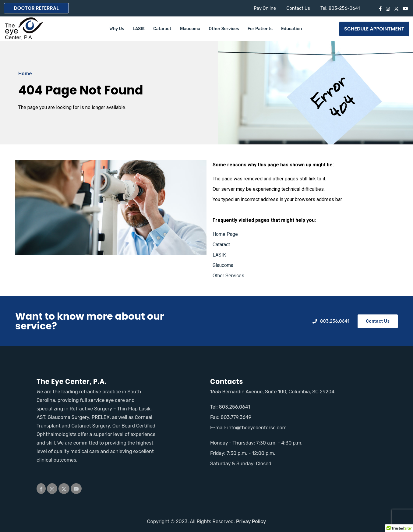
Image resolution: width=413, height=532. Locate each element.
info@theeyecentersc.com (257, 428)
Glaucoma (190, 29)
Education (292, 29)
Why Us (117, 29)
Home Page (225, 234)
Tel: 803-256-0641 (340, 8)
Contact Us (298, 8)
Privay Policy (251, 521)
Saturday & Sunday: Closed (241, 464)
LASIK (139, 29)
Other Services (224, 29)
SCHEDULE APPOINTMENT (374, 29)
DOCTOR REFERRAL (36, 8)
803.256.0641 (235, 407)
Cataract (162, 29)
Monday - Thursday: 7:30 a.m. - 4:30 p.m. (256, 443)
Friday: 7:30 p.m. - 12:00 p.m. (243, 453)
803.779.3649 (236, 417)
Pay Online (265, 8)
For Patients (260, 29)
